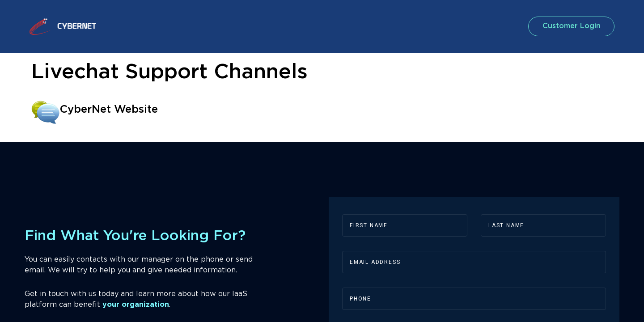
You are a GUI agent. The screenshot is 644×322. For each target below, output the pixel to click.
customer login (570, 26)
